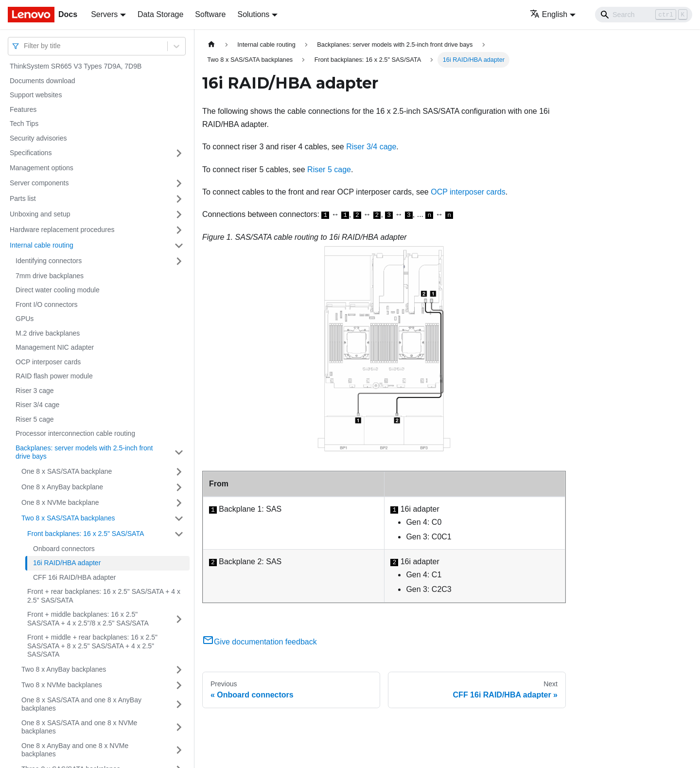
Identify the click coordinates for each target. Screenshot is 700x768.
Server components (39, 183)
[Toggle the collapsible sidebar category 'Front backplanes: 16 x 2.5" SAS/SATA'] (179, 534)
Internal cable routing (42, 245)
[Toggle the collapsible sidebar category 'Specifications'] (179, 153)
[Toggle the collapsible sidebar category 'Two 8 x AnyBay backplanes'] (179, 670)
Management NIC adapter (55, 347)
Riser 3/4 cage (37, 405)
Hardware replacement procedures (62, 230)
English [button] (549, 14)
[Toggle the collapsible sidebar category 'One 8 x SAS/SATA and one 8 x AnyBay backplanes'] (179, 705)
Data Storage (160, 14)
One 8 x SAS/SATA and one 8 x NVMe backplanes (79, 727)
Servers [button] (104, 14)
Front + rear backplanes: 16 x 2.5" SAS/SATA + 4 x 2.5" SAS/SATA (104, 596)
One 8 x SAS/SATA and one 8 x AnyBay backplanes (81, 704)
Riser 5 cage (35, 419)
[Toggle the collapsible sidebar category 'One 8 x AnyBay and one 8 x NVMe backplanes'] (179, 750)
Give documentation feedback (260, 642)
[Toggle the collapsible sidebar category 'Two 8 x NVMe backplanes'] (179, 685)
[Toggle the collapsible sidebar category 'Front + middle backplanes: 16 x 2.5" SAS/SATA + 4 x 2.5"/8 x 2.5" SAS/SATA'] (179, 619)
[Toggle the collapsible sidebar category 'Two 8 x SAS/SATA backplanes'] (179, 518)
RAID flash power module (54, 376)
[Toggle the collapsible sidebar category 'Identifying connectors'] (179, 261)
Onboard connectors (64, 549)
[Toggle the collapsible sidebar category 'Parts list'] (179, 199)
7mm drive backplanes (50, 276)
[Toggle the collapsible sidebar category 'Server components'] (179, 183)
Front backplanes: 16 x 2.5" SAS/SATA (86, 534)
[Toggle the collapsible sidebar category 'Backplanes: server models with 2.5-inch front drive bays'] (179, 453)
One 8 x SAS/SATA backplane (67, 471)
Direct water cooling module (58, 290)
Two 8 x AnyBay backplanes (64, 669)
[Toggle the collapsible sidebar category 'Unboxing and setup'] (179, 214)
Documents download (43, 81)
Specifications (31, 153)
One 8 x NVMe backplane (60, 502)
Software (210, 14)
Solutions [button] (253, 14)
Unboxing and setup (40, 214)
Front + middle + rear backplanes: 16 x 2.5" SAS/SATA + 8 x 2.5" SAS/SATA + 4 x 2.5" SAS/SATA (92, 646)
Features (23, 109)
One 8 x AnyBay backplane (62, 487)
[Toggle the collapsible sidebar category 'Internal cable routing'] (179, 246)
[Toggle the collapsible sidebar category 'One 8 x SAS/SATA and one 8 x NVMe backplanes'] (179, 727)
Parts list (23, 198)
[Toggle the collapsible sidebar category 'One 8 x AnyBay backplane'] (179, 487)
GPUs (25, 319)
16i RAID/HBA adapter (67, 563)
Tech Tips (24, 124)
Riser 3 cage (35, 391)
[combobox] (25, 46)
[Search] (644, 15)
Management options (42, 168)
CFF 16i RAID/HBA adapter (74, 577)
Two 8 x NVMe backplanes (62, 685)
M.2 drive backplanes (48, 333)
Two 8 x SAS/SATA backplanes (68, 518)
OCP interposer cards (48, 362)
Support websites (36, 95)
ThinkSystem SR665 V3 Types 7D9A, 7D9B (76, 66)
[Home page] (211, 45)
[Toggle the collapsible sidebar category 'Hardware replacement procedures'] (179, 230)
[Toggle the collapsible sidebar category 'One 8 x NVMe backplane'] (179, 503)
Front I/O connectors (47, 304)
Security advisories (38, 138)
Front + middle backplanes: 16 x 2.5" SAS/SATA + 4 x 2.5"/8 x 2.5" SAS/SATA (88, 619)
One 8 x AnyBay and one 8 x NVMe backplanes (75, 750)
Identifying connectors (49, 261)
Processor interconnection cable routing (75, 433)
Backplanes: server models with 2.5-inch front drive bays (84, 452)
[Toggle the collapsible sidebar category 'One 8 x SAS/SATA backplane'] (179, 472)
